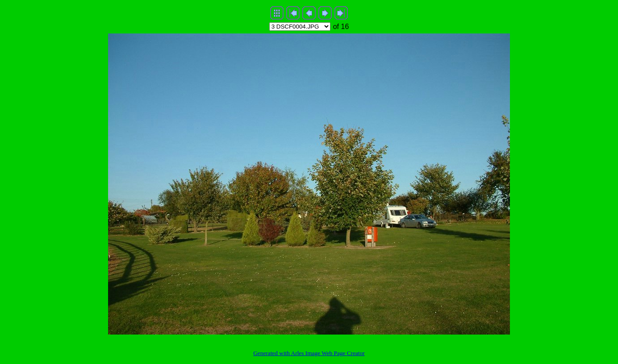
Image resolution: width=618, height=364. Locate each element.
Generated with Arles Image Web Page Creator (309, 353)
